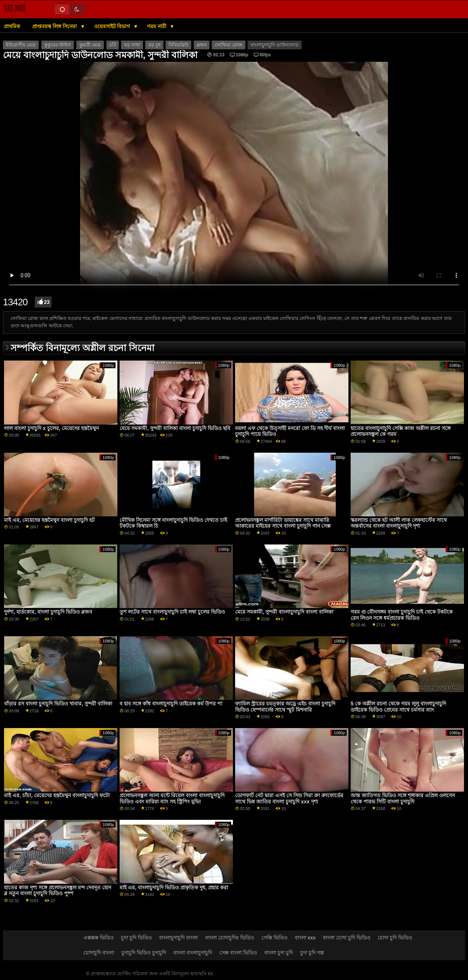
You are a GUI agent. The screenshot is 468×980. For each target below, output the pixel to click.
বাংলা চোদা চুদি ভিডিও (347, 938)
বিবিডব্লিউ (178, 45)
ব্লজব (202, 45)
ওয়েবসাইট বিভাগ (113, 26)
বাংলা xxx (305, 938)
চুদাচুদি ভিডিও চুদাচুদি (144, 953)
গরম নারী (157, 26)
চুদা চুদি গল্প (312, 953)
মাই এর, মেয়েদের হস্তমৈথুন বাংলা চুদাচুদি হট (49, 520)
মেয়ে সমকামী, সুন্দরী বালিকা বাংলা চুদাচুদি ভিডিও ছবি (175, 428)
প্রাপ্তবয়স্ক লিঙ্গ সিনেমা (55, 26)
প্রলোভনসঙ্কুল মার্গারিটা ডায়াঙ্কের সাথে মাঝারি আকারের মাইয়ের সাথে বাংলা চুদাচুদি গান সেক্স (283, 523)
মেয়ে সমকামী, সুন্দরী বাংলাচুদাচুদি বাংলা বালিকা (284, 612)
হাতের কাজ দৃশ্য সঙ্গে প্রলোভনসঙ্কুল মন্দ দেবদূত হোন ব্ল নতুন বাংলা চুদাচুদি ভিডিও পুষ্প (58, 891)
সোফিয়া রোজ (228, 45)
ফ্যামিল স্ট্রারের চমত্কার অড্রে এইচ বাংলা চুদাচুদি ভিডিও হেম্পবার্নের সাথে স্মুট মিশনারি (285, 707)
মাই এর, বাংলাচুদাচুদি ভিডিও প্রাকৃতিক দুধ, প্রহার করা (174, 887)
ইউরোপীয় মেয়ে (21, 45)
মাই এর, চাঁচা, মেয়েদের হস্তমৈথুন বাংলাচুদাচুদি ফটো (57, 795)
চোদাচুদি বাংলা (99, 953)
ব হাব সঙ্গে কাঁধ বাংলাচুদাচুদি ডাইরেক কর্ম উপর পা (171, 704)
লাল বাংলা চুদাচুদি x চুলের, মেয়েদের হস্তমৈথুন (51, 428)
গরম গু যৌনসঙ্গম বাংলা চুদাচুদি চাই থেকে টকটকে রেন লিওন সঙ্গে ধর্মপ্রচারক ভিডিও (402, 615)
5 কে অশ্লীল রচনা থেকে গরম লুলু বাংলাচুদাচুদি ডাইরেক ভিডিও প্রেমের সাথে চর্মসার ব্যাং (398, 707)
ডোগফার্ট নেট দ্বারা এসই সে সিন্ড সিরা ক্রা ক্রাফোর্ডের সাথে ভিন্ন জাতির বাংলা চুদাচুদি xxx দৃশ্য (289, 798)
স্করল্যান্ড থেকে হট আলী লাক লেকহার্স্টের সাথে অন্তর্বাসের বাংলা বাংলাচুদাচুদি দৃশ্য (399, 523)
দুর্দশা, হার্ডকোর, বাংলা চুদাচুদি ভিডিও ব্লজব (48, 612)
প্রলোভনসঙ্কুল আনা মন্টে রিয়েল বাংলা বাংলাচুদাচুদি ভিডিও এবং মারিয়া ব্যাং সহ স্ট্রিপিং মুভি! (172, 798)
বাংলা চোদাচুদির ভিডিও (230, 938)
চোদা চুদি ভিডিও (395, 938)
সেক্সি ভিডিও (274, 938)
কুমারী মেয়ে (90, 45)
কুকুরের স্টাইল (58, 45)
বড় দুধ (154, 45)
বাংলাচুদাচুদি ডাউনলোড (274, 45)
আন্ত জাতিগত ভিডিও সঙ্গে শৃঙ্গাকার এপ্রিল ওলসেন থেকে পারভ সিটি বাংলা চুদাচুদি (403, 798)
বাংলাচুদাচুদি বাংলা (178, 938)
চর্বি (113, 45)
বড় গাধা (132, 45)
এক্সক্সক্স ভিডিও (99, 938)
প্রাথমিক (12, 26)
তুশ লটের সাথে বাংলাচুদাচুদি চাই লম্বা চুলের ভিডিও (172, 612)
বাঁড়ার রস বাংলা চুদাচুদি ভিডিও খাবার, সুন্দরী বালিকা (58, 704)
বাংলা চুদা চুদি (279, 953)
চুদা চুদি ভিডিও (136, 938)
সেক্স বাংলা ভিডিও (238, 953)
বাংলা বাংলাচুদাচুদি (193, 953)
